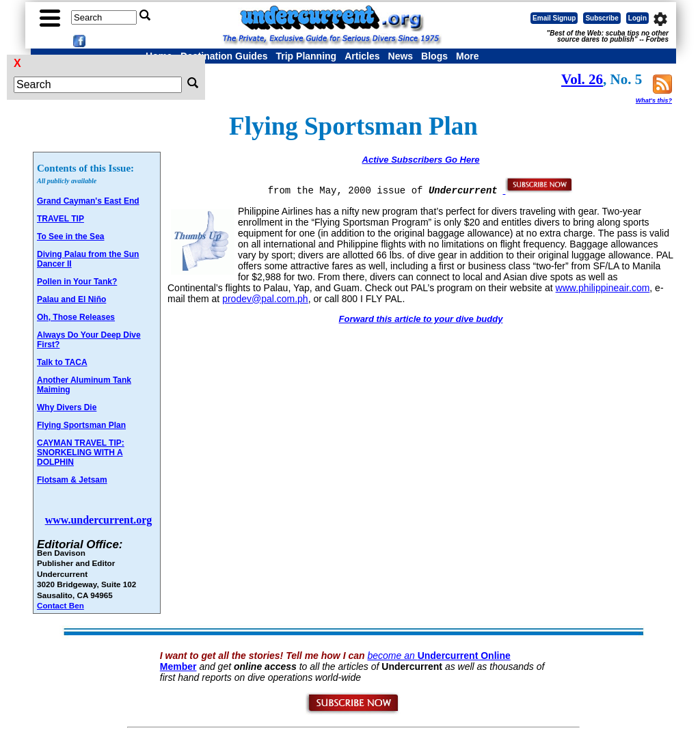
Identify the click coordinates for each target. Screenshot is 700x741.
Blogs (434, 56)
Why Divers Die (67, 407)
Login (637, 18)
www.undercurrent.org (99, 520)
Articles (362, 56)
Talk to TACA (62, 362)
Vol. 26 (582, 79)
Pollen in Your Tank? (77, 282)
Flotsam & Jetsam (72, 480)
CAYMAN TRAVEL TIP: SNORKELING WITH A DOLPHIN (81, 453)
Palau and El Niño (71, 299)
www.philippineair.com (603, 288)
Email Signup (554, 18)
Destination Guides (224, 56)
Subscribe (602, 18)
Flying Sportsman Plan (81, 425)
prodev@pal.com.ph (265, 299)
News (401, 56)
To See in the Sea (70, 237)
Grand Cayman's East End (88, 201)
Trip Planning (306, 56)
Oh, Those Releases (76, 317)
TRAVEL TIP (60, 219)
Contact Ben (60, 605)
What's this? (654, 100)
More (467, 56)
